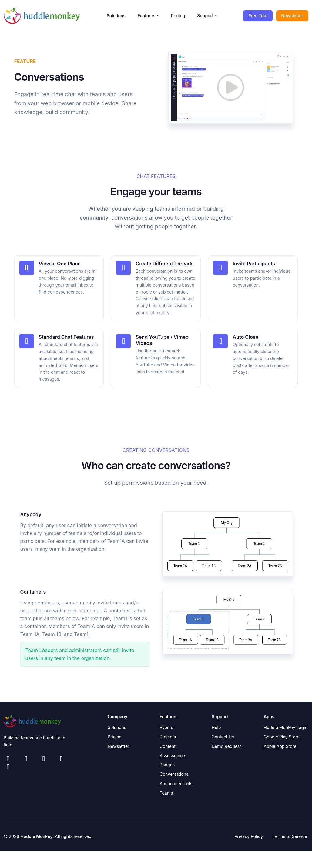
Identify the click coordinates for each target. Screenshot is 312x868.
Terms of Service (290, 835)
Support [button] (205, 16)
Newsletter (292, 16)
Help (216, 726)
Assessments (173, 754)
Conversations (174, 773)
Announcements (176, 782)
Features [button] (146, 16)
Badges (167, 764)
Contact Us (223, 736)
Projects (168, 736)
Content (168, 745)
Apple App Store (280, 745)
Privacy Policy (249, 835)
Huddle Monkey (36, 835)
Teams (166, 791)
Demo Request (226, 745)
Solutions (116, 16)
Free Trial (258, 16)
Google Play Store (282, 736)
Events (166, 726)
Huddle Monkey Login (286, 726)
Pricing (178, 16)
